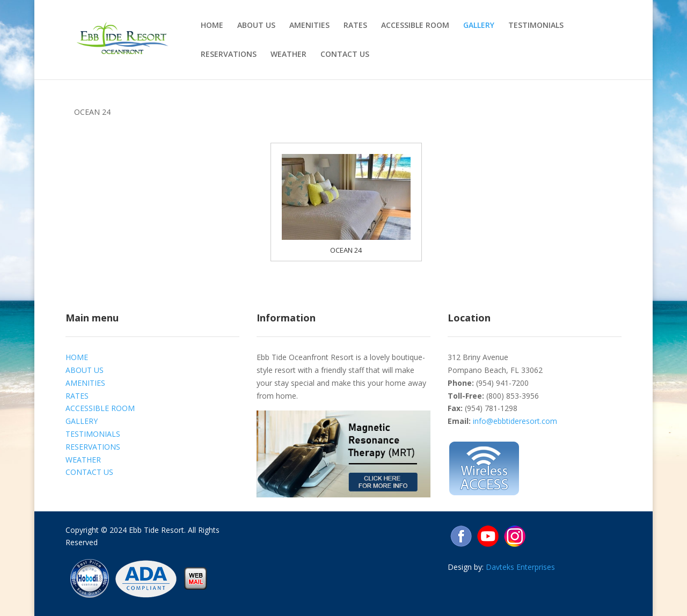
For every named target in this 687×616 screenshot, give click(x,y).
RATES (355, 26)
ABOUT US (256, 26)
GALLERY (479, 26)
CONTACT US (345, 55)
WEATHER (288, 55)
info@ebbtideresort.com (515, 421)
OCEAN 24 (346, 250)
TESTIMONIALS (536, 26)
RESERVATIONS (229, 55)
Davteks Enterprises (520, 567)
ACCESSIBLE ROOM (415, 26)
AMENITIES (309, 26)
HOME (212, 26)
